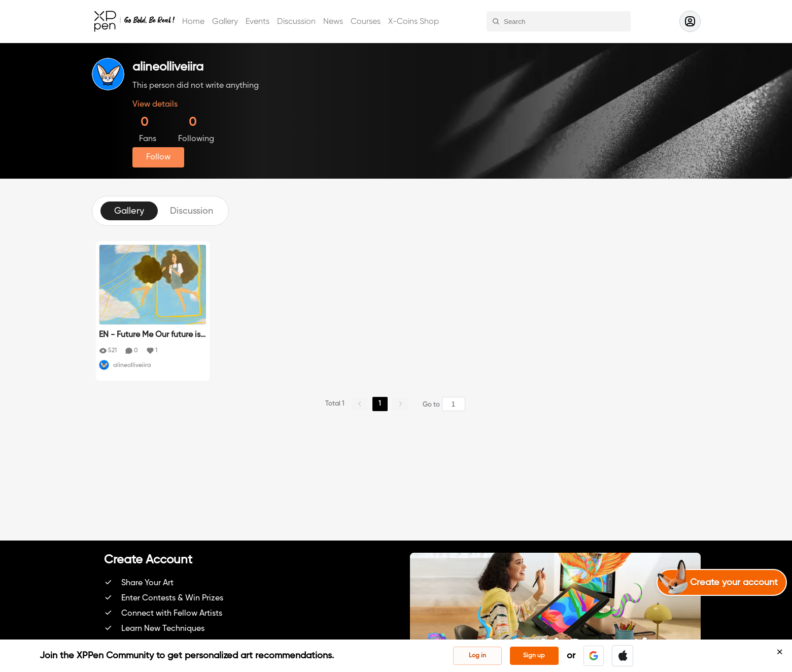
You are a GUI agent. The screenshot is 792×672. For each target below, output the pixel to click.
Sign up (534, 656)
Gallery (225, 21)
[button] (594, 656)
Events (257, 21)
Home (193, 21)
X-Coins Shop (414, 21)
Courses (366, 21)
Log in (477, 656)
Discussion (296, 21)
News (333, 21)
